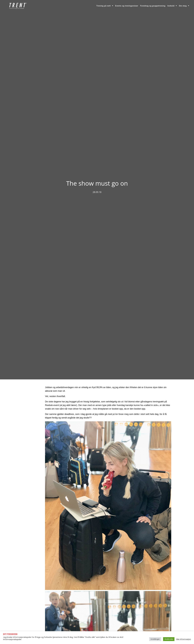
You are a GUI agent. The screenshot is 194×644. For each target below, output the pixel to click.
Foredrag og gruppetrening (153, 6)
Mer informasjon (184, 639)
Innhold (172, 6)
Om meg (184, 6)
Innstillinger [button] (155, 639)
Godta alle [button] (169, 639)
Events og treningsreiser (127, 6)
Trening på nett (105, 6)
